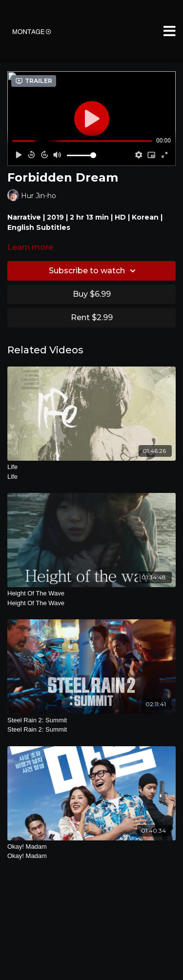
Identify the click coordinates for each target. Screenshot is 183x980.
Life (91, 472)
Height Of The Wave (91, 599)
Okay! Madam (91, 852)
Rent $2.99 (92, 317)
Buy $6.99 (92, 294)
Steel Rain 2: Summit (91, 725)
